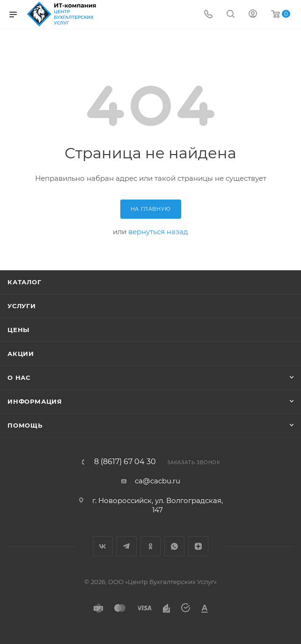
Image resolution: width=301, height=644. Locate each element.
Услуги (22, 306)
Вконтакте (103, 546)
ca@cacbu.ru (158, 481)
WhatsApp (174, 546)
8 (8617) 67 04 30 (125, 462)
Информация (35, 401)
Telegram (127, 546)
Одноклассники (150, 546)
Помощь (25, 425)
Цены (18, 330)
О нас (19, 378)
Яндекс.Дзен (198, 546)
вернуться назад (158, 232)
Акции (21, 354)
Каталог (25, 282)
